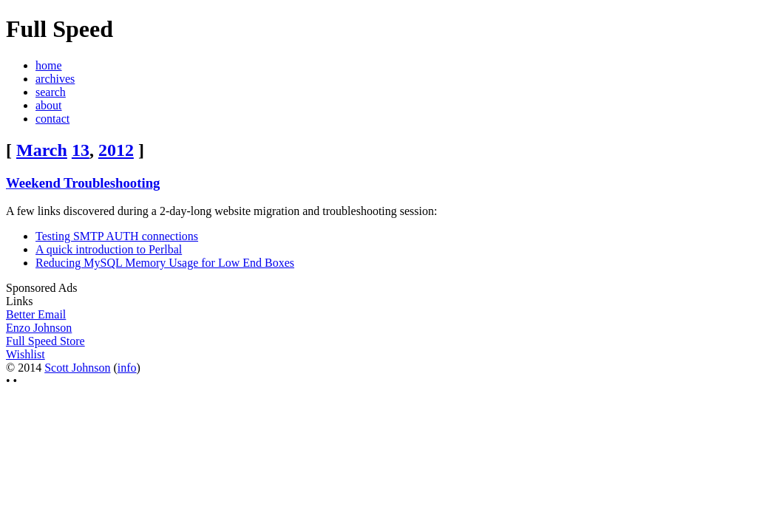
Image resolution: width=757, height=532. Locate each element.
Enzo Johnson (39, 328)
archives (55, 79)
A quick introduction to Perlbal (109, 249)
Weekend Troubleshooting (83, 183)
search (51, 92)
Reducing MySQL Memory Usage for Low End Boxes (165, 263)
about (49, 105)
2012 (116, 150)
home (49, 65)
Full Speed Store (45, 341)
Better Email (36, 314)
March (42, 150)
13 (81, 150)
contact (52, 119)
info (127, 368)
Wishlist (26, 354)
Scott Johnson (77, 368)
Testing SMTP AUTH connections (117, 236)
